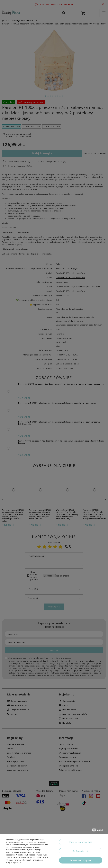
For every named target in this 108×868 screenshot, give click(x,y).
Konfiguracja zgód (81, 851)
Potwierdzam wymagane (81, 842)
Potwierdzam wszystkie (81, 860)
